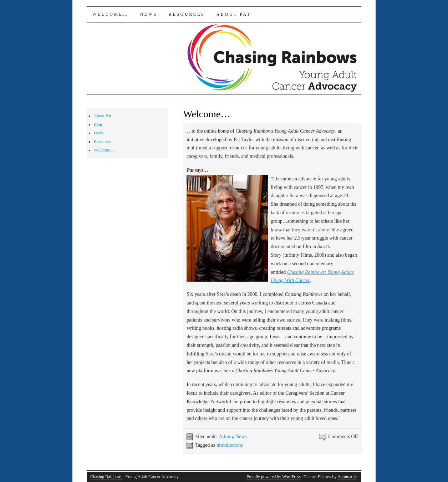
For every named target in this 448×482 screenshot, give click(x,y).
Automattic (347, 477)
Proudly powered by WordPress (274, 477)
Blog (98, 124)
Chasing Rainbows (106, 477)
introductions (230, 445)
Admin (226, 437)
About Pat (234, 14)
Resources (187, 14)
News (148, 14)
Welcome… (110, 14)
